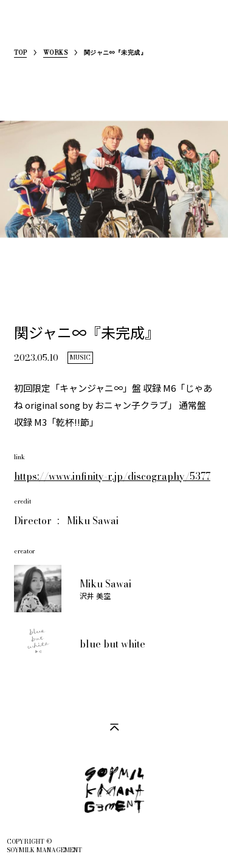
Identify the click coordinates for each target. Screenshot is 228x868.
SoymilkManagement (24, 28)
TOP (20, 54)
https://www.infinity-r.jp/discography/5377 (112, 476)
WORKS (55, 54)
